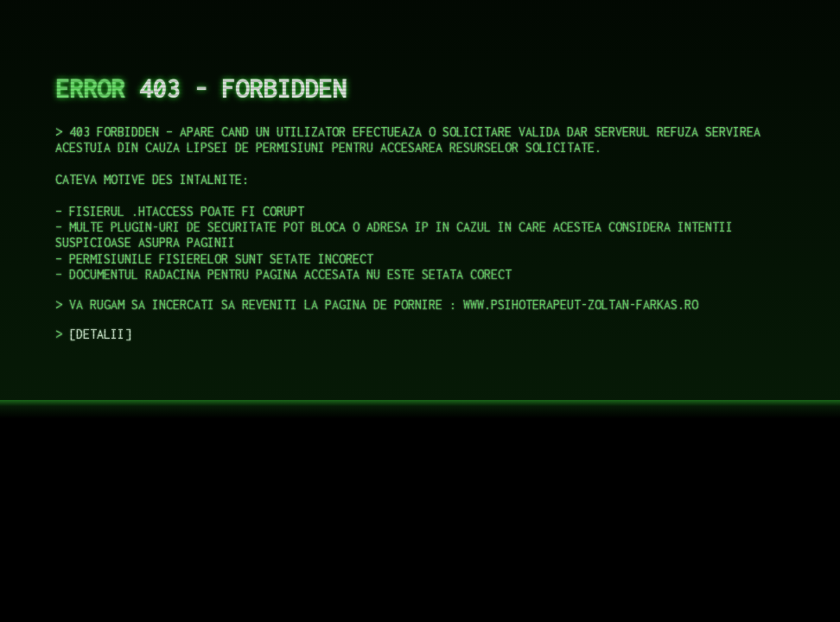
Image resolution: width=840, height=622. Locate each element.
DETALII (100, 334)
